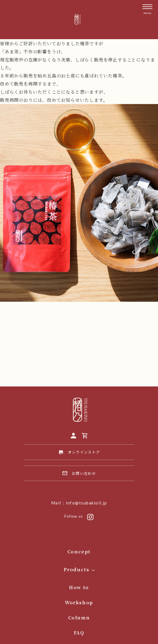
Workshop (79, 602)
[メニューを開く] (147, 9)
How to (79, 587)
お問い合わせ (79, 473)
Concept (79, 552)
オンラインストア (79, 452)
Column (79, 618)
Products (77, 569)
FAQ (79, 633)
